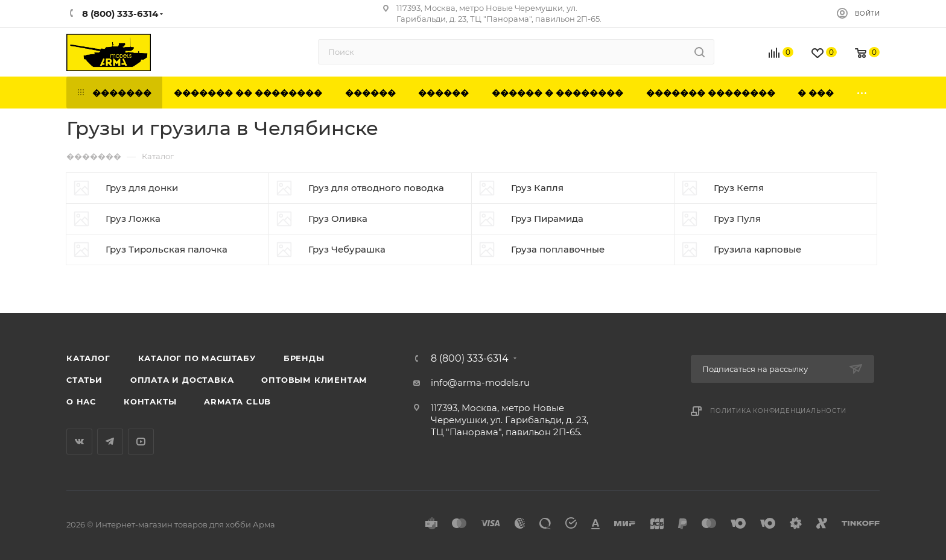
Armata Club (237, 401)
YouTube (141, 442)
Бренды (304, 358)
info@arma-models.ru (480, 382)
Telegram (110, 442)
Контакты (150, 401)
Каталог (88, 358)
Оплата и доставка (182, 380)
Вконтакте (79, 442)
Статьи (84, 380)
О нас (81, 401)
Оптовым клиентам (314, 380)
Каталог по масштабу (197, 358)
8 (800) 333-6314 (470, 359)
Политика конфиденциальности (778, 411)
